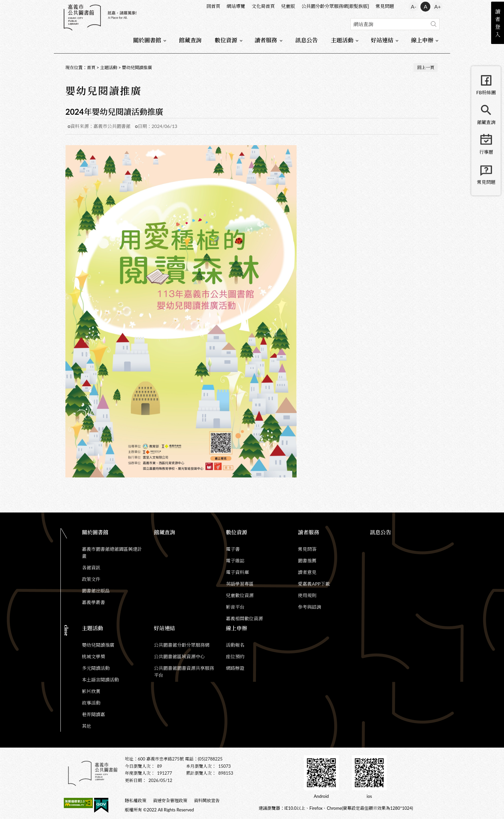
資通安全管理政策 (170, 800)
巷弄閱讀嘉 (93, 714)
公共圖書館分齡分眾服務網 (182, 645)
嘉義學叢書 (93, 602)
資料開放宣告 (207, 800)
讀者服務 (266, 40)
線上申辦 (422, 40)
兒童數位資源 (240, 595)
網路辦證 (235, 668)
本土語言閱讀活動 (100, 680)
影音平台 (235, 607)
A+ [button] (438, 6)
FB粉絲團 (486, 92)
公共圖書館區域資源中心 (179, 656)
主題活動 (342, 40)
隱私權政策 (136, 800)
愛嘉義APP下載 (314, 584)
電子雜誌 (235, 561)
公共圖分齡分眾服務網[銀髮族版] (335, 6)
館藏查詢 (190, 40)
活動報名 (235, 645)
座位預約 (235, 656)
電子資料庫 (237, 572)
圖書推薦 (307, 561)
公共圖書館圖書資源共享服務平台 (184, 672)
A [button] (426, 6)
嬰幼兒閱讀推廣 (137, 67)
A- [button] (414, 6)
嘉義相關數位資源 (244, 618)
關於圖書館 (147, 40)
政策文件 (91, 579)
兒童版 (288, 6)
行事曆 (486, 152)
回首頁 (213, 6)
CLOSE (66, 630)
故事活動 (91, 703)
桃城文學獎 (93, 656)
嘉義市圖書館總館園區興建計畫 (112, 553)
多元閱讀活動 (96, 668)
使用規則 (307, 595)
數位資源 (226, 40)
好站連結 (382, 40)
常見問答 (307, 549)
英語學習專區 (240, 584)
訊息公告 (306, 40)
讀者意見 (307, 572)
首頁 (91, 67)
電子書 (233, 549)
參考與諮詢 (309, 607)
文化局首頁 (263, 6)
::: (64, 5)
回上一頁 (426, 67)
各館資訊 (91, 568)
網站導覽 (236, 6)
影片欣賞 (91, 691)
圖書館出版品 (96, 591)
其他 (87, 726)
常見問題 (385, 6)
